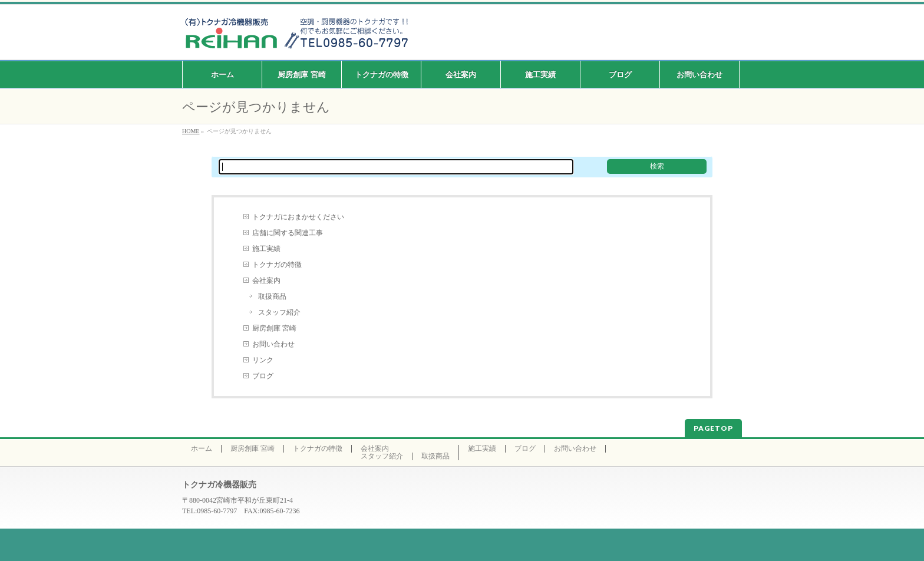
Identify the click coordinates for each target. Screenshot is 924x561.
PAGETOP (713, 428)
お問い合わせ (273, 344)
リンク (263, 360)
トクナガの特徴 (277, 265)
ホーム (202, 449)
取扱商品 (272, 296)
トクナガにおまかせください (298, 217)
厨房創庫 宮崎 (274, 328)
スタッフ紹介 (279, 312)
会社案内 (266, 280)
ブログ (263, 376)
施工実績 (266, 249)
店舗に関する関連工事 (288, 233)
